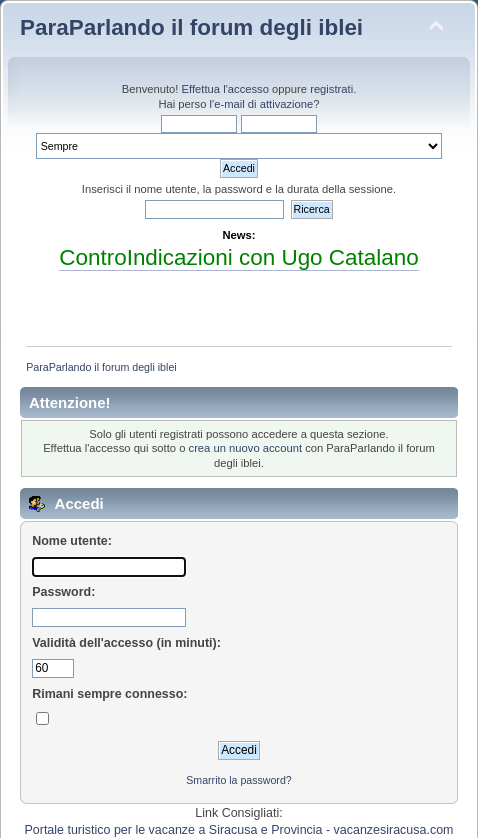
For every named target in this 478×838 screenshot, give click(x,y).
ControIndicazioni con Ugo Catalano (238, 257)
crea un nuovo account (246, 448)
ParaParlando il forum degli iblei (191, 27)
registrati (331, 89)
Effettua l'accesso (225, 89)
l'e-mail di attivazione (262, 104)
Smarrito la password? (238, 780)
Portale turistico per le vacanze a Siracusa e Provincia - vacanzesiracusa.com (239, 830)
